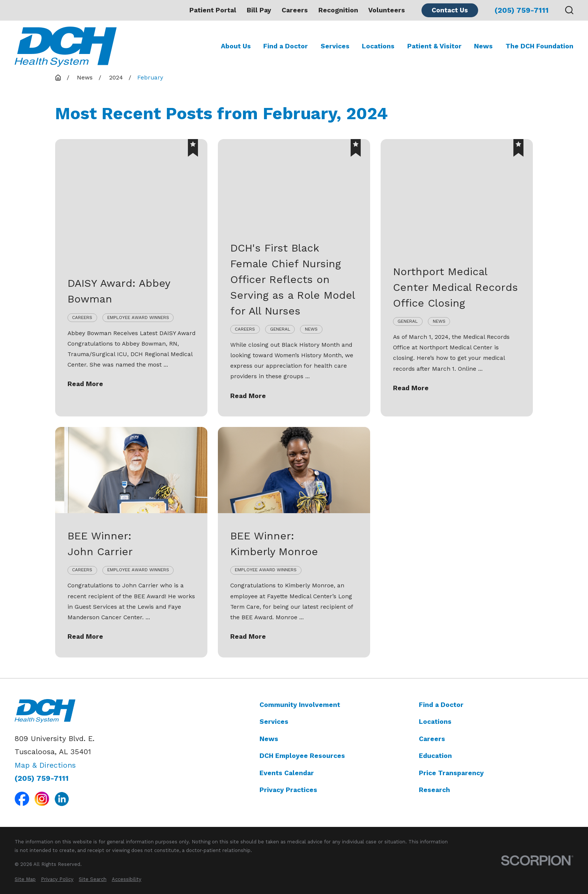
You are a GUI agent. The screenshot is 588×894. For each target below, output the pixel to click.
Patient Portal (213, 10)
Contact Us (450, 10)
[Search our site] (569, 10)
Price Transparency (451, 773)
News (269, 739)
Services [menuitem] (335, 46)
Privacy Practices (288, 790)
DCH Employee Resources (302, 756)
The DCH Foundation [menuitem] (539, 46)
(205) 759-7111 (522, 10)
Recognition (338, 10)
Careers (295, 10)
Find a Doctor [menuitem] (286, 46)
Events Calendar (287, 773)
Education (435, 756)
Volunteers (387, 10)
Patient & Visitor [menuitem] (434, 46)
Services (274, 722)
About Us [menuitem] (236, 46)
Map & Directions (45, 765)
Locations (435, 722)
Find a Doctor (441, 705)
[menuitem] (25, 879)
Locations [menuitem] (378, 46)
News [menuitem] (483, 46)
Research (434, 790)
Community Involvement (300, 705)
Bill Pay (259, 10)
